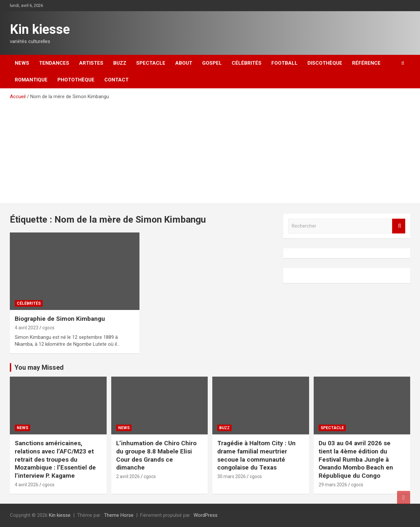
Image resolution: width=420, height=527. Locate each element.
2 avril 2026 (128, 476)
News (22, 63)
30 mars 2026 (231, 476)
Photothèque (76, 80)
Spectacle (151, 63)
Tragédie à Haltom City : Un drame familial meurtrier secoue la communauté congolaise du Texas (256, 455)
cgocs (48, 328)
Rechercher (399, 226)
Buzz (120, 63)
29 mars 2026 (333, 485)
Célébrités (247, 63)
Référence (366, 63)
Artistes (91, 63)
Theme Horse (119, 515)
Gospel (212, 63)
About (184, 63)
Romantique (31, 80)
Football (284, 63)
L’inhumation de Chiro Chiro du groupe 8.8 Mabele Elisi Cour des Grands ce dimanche (156, 455)
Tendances (54, 63)
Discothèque (325, 63)
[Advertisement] (210, 149)
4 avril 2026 (27, 485)
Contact (116, 80)
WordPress (206, 515)
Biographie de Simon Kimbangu (60, 319)
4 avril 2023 (27, 328)
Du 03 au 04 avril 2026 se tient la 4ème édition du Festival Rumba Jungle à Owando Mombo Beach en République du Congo (356, 459)
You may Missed (39, 367)
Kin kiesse (40, 29)
